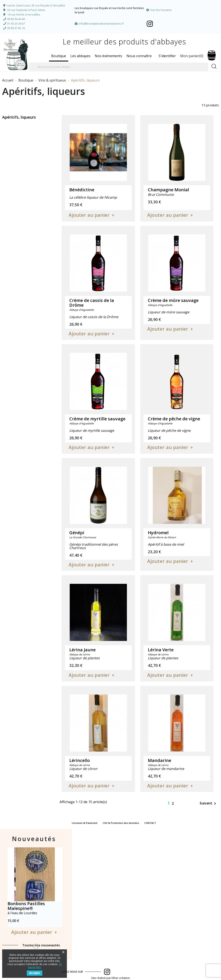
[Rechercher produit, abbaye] (119, 67)
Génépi (77, 533)
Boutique (59, 56)
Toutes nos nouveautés (41, 945)
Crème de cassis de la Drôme (92, 303)
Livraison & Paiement (85, 823)
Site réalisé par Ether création (110, 978)
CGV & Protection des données (121, 823)
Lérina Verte (161, 650)
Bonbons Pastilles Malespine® (26, 906)
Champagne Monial (168, 190)
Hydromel (158, 533)
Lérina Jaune (82, 650)
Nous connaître (139, 56)
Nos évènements (108, 56)
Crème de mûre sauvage (173, 300)
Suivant (209, 804)
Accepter (35, 973)
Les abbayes (80, 56)
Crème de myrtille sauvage (97, 419)
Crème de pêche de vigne (174, 419)
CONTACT (150, 823)
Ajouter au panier (89, 215)
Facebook (150, 24)
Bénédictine (82, 190)
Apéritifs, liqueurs (19, 117)
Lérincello (80, 760)
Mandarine (159, 760)
